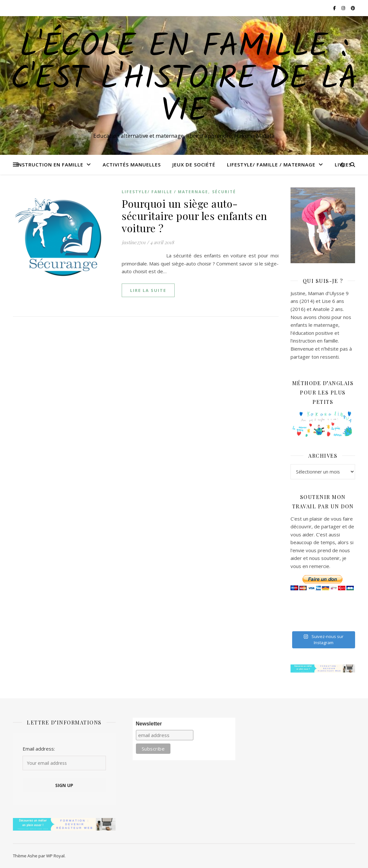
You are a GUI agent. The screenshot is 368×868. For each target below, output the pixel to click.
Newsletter (149, 724)
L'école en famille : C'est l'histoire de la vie (184, 80)
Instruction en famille (50, 165)
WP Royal (55, 856)
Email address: (39, 749)
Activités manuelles (132, 165)
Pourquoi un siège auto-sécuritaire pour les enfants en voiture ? (194, 216)
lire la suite (148, 290)
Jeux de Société (194, 165)
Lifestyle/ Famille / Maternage (271, 165)
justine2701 (134, 242)
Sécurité (224, 192)
